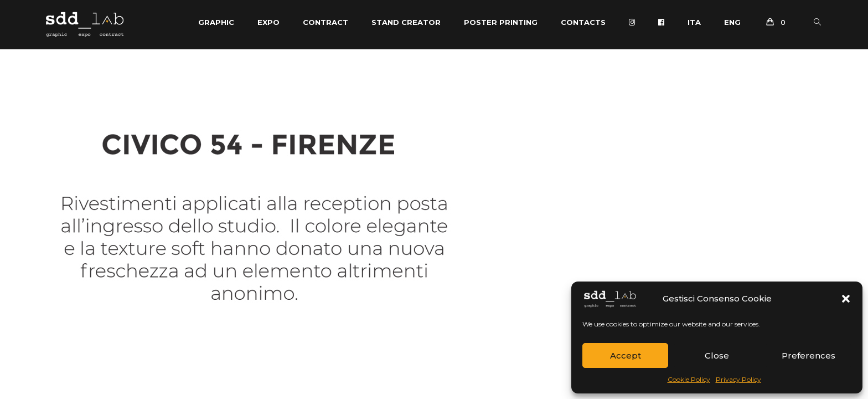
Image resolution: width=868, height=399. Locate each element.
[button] (846, 299)
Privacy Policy (738, 379)
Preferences (808, 355)
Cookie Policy (689, 379)
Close (717, 355)
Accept (626, 355)
